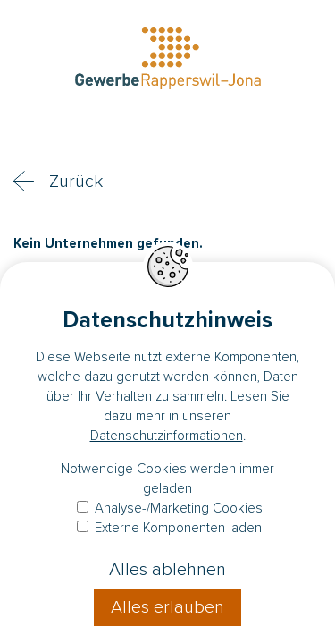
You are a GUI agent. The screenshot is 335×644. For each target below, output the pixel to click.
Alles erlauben (167, 607)
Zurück (76, 182)
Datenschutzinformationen (167, 436)
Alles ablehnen (167, 570)
